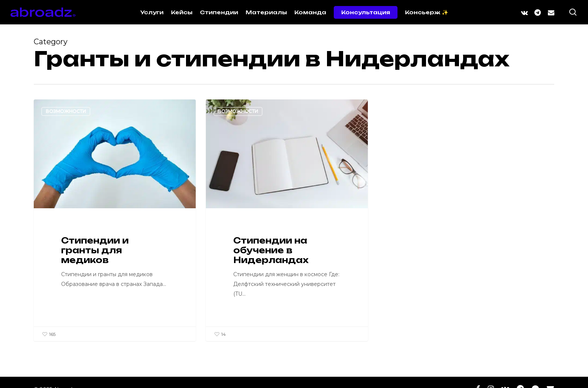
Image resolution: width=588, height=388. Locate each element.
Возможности (66, 111)
